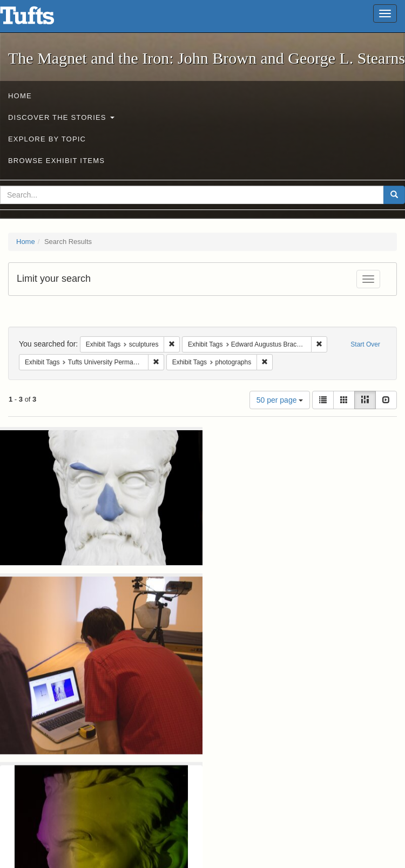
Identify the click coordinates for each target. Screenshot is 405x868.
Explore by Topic (47, 139)
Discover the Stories (61, 117)
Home (20, 96)
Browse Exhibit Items (56, 161)
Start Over (365, 344)
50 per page (280, 400)
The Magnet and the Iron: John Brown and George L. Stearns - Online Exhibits (40, 19)
